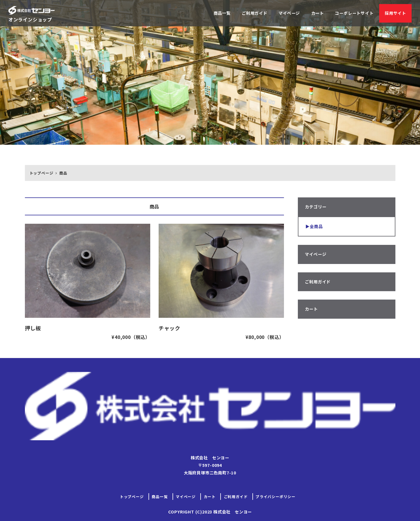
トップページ (132, 497)
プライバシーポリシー (276, 497)
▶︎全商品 (314, 226)
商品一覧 (160, 497)
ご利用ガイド (318, 282)
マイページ (316, 254)
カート (311, 309)
